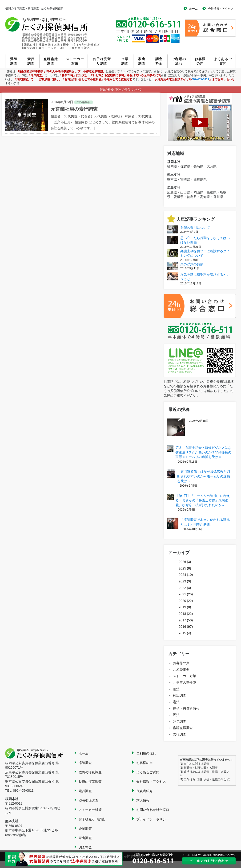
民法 (176, 715)
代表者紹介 (145, 791)
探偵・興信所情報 (186, 708)
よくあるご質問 (223, 61)
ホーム (193, 9)
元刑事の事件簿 (185, 682)
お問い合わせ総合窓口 (153, 810)
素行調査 (31, 61)
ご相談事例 (181, 670)
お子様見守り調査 (102, 61)
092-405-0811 (200, 79)
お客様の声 (200, 61)
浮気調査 (14, 61)
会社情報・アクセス (221, 9)
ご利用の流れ (179, 61)
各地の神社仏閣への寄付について (120, 89)
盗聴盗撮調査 (51, 61)
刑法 (176, 689)
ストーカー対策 (75, 61)
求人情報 (143, 800)
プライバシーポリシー (153, 819)
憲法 (176, 702)
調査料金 (159, 61)
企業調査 (125, 61)
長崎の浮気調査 (90, 782)
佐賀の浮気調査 (90, 772)
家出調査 (142, 61)
